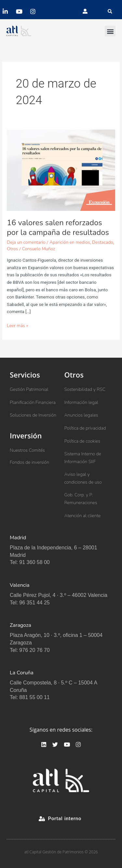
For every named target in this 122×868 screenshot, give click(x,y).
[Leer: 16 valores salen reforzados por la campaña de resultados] (61, 170)
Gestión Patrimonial (29, 389)
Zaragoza (20, 625)
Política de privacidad (85, 428)
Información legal (81, 402)
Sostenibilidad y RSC (85, 389)
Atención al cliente (83, 516)
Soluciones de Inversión (33, 415)
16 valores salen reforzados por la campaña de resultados (58, 228)
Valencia (20, 585)
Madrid (18, 538)
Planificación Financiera (33, 402)
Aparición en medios (70, 242)
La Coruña (22, 673)
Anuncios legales (81, 415)
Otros (12, 249)
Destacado (103, 242)
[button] (110, 11)
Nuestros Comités (27, 450)
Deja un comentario (26, 242)
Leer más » (17, 325)
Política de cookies (82, 441)
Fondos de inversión (29, 462)
